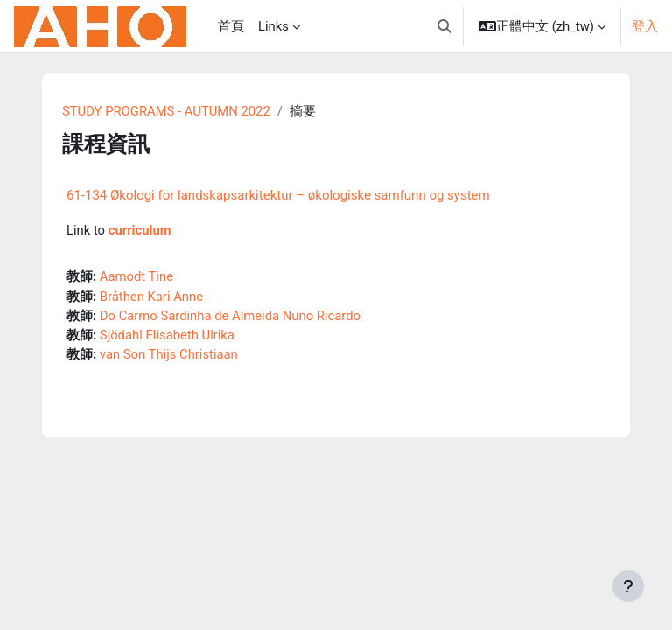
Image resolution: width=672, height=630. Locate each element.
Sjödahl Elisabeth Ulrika (167, 335)
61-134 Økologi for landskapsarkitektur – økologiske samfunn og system (278, 195)
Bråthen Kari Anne (151, 297)
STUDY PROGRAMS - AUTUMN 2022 (166, 111)
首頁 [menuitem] (231, 26)
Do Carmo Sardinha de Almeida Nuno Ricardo (230, 316)
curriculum (140, 230)
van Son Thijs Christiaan (169, 354)
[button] (444, 26)
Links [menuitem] (273, 26)
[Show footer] (628, 586)
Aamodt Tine (136, 276)
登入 (645, 26)
